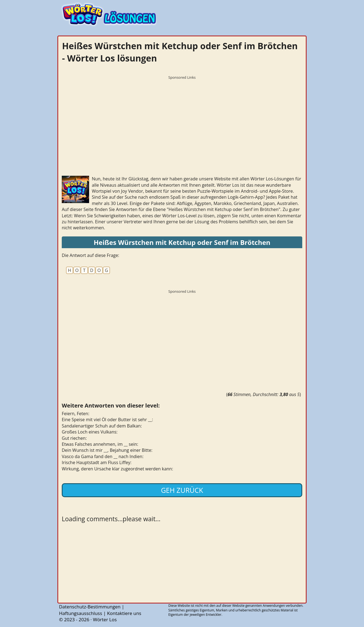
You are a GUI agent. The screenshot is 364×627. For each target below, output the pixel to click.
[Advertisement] (182, 120)
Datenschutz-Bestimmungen (90, 607)
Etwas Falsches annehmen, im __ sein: (100, 444)
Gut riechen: (74, 438)
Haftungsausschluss (81, 613)
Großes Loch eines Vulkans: (90, 432)
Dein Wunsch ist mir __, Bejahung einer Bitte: (107, 450)
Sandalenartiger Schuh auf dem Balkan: (102, 426)
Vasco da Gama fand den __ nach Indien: (103, 456)
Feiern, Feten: (76, 414)
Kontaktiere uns (124, 613)
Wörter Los (105, 619)
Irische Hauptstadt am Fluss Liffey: (97, 462)
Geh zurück (182, 490)
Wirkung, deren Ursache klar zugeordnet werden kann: (117, 469)
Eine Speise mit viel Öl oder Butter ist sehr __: (107, 420)
